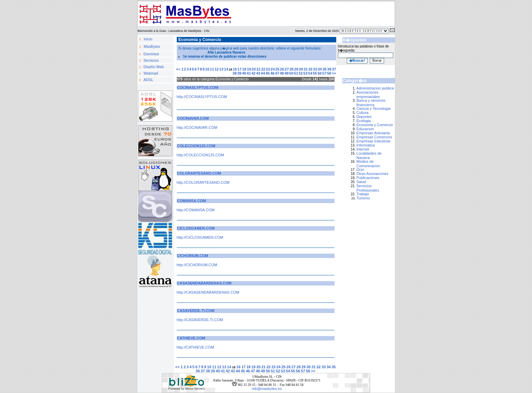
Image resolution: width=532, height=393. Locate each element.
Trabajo (363, 194)
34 (320, 69)
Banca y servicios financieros (371, 103)
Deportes (364, 117)
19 (249, 69)
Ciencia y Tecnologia (374, 109)
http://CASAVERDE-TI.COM (200, 320)
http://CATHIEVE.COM (195, 347)
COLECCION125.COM (196, 146)
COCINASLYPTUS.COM (198, 87)
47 (277, 73)
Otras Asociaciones (373, 174)
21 (259, 69)
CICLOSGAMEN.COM (196, 228)
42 (253, 73)
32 (310, 69)
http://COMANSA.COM (196, 210)
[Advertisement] (374, 225)
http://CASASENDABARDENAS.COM (208, 292)
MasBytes (152, 46)
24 (272, 69)
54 (310, 73)
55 (315, 73)
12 (216, 69)
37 (334, 69)
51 (296, 73)
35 (324, 69)
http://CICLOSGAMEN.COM (200, 237)
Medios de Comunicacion (368, 164)
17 (240, 69)
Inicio (148, 39)
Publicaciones (368, 178)
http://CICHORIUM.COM (197, 265)
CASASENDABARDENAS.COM (204, 283)
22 (263, 69)
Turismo (363, 198)
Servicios (151, 60)
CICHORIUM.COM (193, 256)
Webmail (151, 73)
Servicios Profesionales (368, 188)
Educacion (365, 129)
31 (306, 69)
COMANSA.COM (192, 201)
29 (296, 69)
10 (207, 69)
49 (286, 73)
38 (234, 73)
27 (287, 69)
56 (320, 73)
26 (282, 69)
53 (305, 73)
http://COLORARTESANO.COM (203, 182)
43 (258, 73)
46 (272, 73)
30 (301, 69)
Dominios (151, 54)
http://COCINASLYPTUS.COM (202, 97)
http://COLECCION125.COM (201, 155)
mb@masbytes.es (267, 389)
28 (291, 69)
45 (268, 73)
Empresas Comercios (374, 137)
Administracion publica (375, 88)
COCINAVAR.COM (193, 118)
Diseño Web (154, 67)
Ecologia (364, 121)
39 (239, 73)
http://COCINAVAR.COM (197, 127)
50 (291, 73)
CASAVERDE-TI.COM (196, 311)
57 (324, 73)
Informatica (366, 145)
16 (235, 69)
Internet (363, 149)
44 (263, 73)
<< (179, 69)
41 (249, 73)
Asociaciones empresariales (368, 94)
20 (254, 69)
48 (282, 73)
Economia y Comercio (375, 125)
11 (212, 69)
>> (334, 73)
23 (268, 69)
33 (315, 69)
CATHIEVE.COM (191, 338)
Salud (361, 182)
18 (244, 69)
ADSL (148, 80)
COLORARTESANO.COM (199, 173)
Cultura (363, 113)
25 (277, 69)
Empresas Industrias (374, 141)
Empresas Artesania (373, 133)
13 (221, 69)
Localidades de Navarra (369, 155)
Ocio (360, 170)
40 (244, 73)
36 (329, 69)
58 (329, 73)
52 (301, 73)
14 (226, 69)
